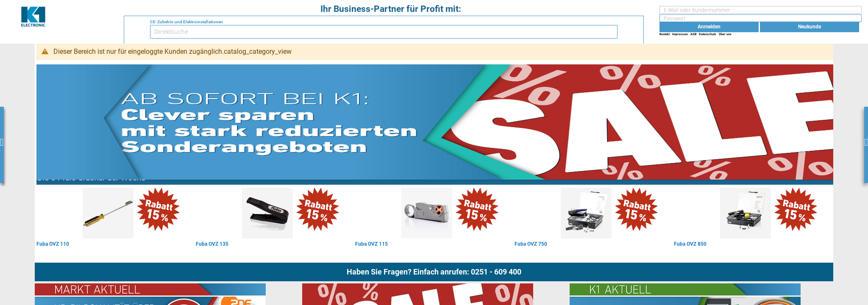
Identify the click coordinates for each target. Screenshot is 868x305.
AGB (693, 34)
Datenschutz (708, 34)
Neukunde (810, 27)
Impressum (680, 34)
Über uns (725, 34)
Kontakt (665, 34)
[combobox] (384, 32)
